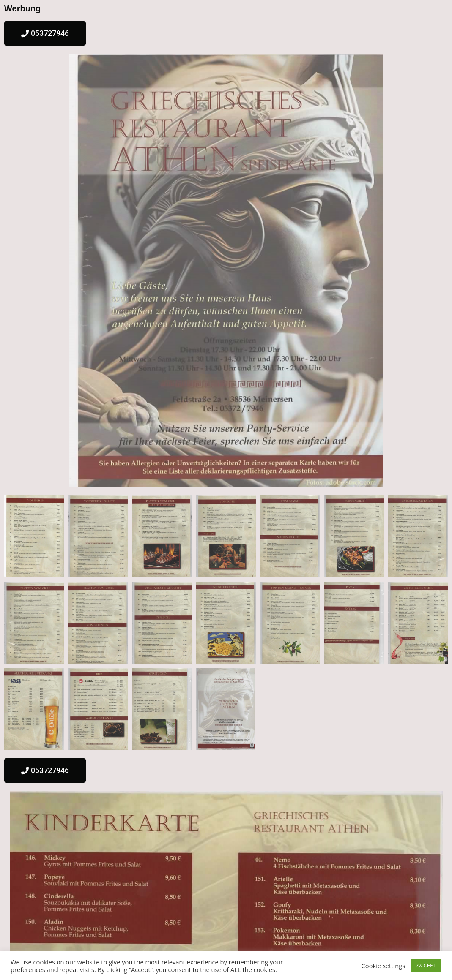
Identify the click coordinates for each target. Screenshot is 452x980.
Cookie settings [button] (384, 966)
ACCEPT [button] (426, 965)
